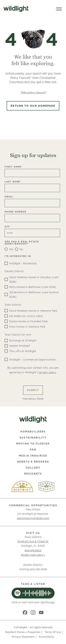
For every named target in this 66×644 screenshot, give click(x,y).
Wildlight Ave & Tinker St (33, 541)
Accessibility (46, 637)
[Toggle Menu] (59, 9)
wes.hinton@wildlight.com (33, 518)
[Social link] (25, 612)
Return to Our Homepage (33, 106)
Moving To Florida (33, 444)
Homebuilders (33, 432)
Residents (33, 474)
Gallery (33, 468)
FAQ (33, 450)
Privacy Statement (23, 637)
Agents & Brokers (33, 462)
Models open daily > (33, 555)
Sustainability (33, 438)
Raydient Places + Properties (23, 632)
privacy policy (48, 372)
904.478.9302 (33, 551)
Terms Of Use (53, 632)
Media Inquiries (33, 456)
